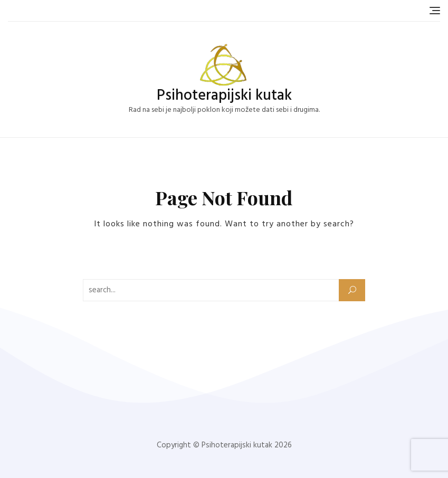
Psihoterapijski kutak (224, 96)
